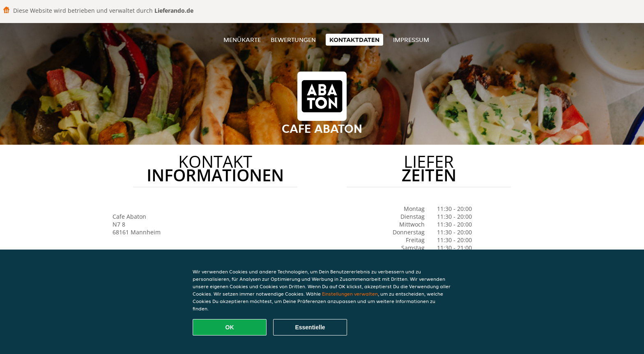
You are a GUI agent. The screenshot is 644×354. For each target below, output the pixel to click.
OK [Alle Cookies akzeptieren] (230, 327)
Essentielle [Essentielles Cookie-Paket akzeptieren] (310, 327)
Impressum (411, 40)
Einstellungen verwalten (350, 294)
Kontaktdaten (354, 40)
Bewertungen (293, 40)
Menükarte (242, 40)
